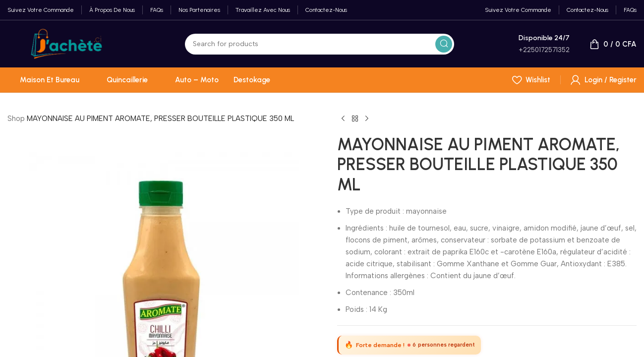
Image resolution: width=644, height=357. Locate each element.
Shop (16, 119)
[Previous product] (343, 119)
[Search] (320, 44)
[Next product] (367, 119)
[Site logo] (66, 43)
